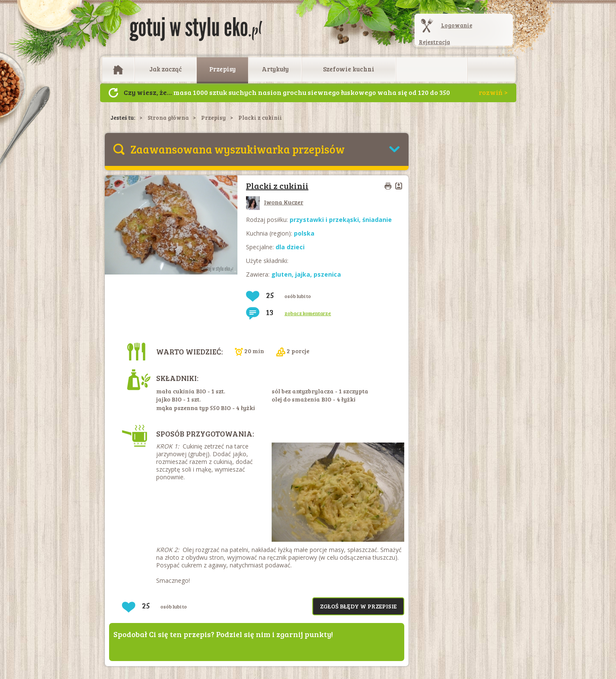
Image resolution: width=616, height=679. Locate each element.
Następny (113, 93)
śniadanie (377, 220)
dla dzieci (290, 247)
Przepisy (222, 69)
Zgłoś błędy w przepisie (358, 606)
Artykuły (275, 69)
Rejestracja (434, 42)
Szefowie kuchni (349, 69)
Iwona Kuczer (275, 202)
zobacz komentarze (308, 313)
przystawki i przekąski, (326, 220)
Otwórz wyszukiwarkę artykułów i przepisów (491, 70)
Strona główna (168, 118)
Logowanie (457, 25)
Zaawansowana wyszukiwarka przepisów (238, 149)
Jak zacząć (166, 69)
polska (304, 233)
